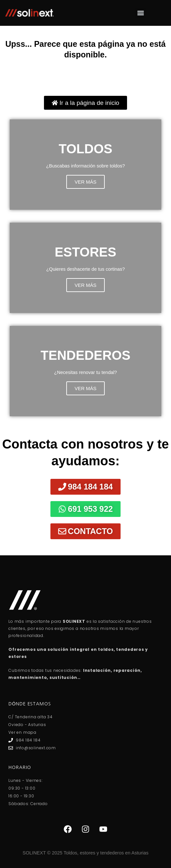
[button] (141, 13)
